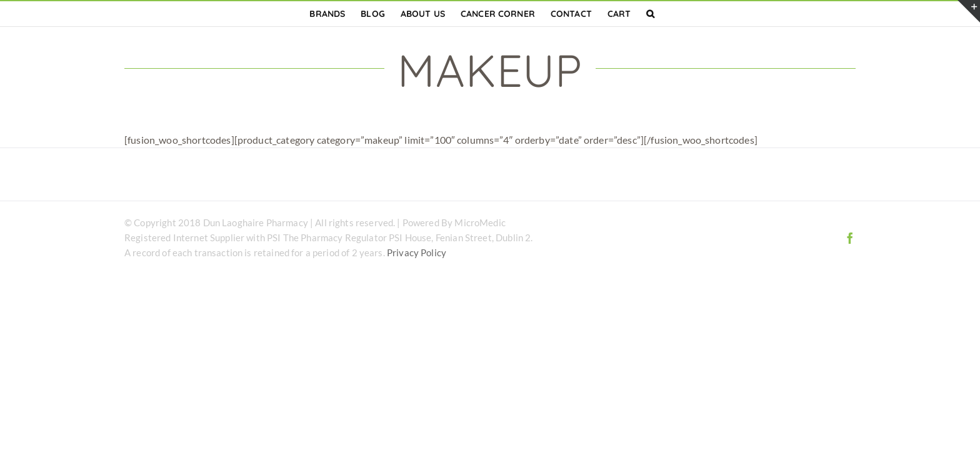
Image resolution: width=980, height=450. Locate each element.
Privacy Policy (417, 252)
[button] (658, 14)
